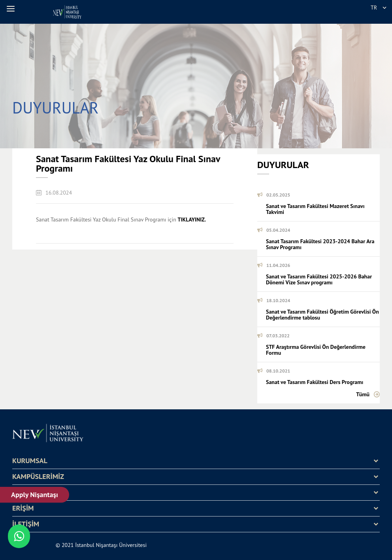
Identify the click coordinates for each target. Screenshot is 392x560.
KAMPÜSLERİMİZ (38, 477)
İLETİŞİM (26, 524)
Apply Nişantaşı (35, 495)
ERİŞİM (23, 508)
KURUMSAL (30, 461)
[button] (12, 9)
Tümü (363, 394)
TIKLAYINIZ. (192, 219)
